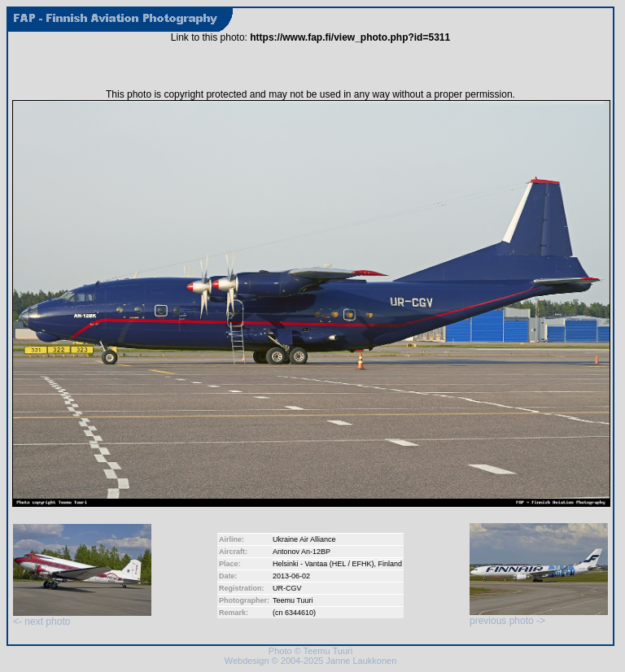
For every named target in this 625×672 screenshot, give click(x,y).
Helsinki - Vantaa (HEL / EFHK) (323, 564)
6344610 (299, 613)
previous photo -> (539, 616)
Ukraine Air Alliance (304, 539)
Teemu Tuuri (293, 600)
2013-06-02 (291, 576)
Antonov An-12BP (302, 552)
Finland (391, 564)
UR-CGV (287, 588)
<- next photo (82, 617)
